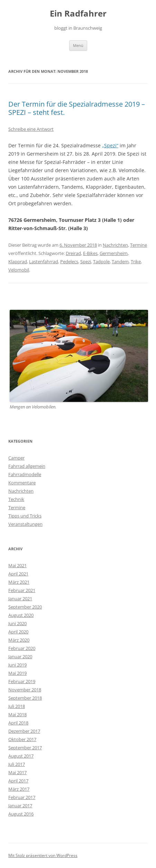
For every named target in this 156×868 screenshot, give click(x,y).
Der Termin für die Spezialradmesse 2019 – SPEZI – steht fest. (77, 108)
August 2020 (21, 615)
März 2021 (19, 582)
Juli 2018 (17, 706)
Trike (136, 262)
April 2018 (18, 723)
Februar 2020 (22, 648)
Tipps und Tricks (25, 516)
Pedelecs (69, 262)
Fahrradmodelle (25, 474)
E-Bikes (90, 253)
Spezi (86, 262)
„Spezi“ (110, 145)
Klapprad (18, 262)
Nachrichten (115, 245)
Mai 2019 (17, 673)
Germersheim (114, 253)
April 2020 (18, 632)
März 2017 (19, 789)
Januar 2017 (20, 806)
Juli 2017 (17, 764)
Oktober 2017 (22, 739)
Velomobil (19, 270)
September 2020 (25, 607)
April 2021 (18, 574)
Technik (16, 499)
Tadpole (101, 262)
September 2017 (25, 748)
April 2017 (18, 781)
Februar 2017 (22, 797)
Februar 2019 (22, 681)
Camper (16, 458)
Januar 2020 (20, 657)
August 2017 (21, 756)
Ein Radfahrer (78, 14)
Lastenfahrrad (44, 262)
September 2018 (25, 698)
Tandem (120, 262)
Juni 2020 (17, 623)
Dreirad (73, 253)
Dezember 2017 (24, 731)
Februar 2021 (22, 590)
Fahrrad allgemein (27, 466)
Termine (139, 245)
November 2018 (25, 690)
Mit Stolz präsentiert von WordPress (43, 855)
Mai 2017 (17, 772)
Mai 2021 (17, 565)
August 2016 (21, 814)
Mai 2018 (17, 714)
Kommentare (22, 483)
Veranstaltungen (25, 524)
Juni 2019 (17, 665)
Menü (78, 45)
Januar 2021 (20, 599)
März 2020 (19, 640)
